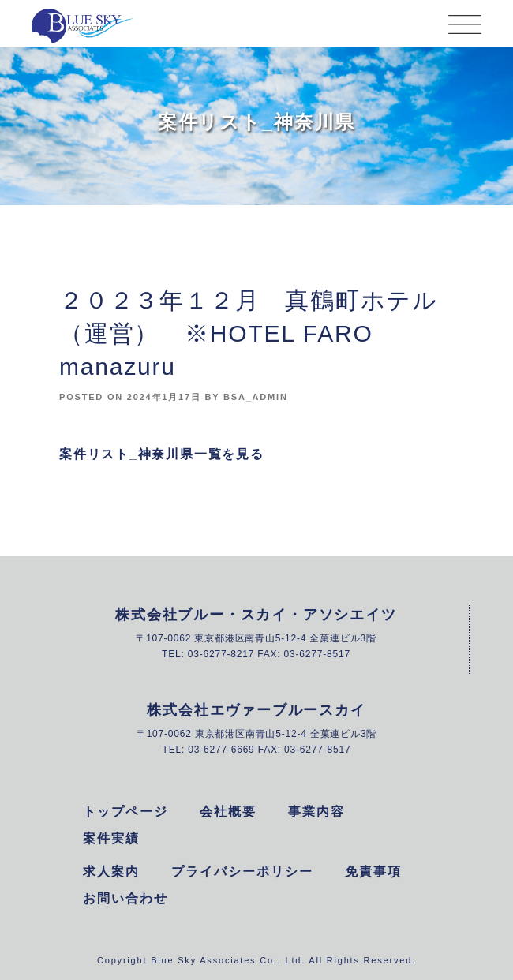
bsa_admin (256, 397)
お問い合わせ (125, 898)
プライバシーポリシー (242, 872)
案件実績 (111, 838)
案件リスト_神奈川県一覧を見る (162, 454)
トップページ (125, 812)
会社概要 (228, 812)
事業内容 (316, 812)
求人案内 (111, 872)
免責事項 (373, 872)
